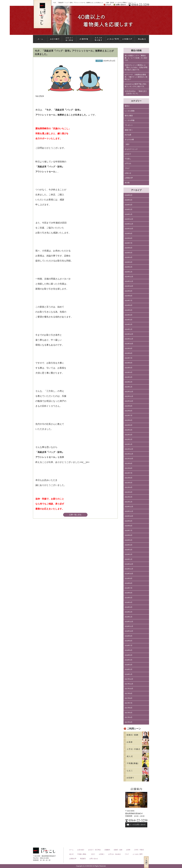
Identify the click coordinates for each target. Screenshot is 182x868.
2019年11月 (129, 569)
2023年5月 (128, 368)
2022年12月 (129, 392)
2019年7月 (128, 588)
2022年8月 (128, 411)
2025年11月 (129, 224)
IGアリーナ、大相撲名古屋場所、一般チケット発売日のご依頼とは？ (136, 77)
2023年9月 (128, 349)
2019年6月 (128, 593)
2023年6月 (128, 363)
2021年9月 (128, 464)
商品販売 (83, 859)
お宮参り (102, 854)
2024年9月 (128, 291)
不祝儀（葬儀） (82, 854)
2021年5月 (128, 483)
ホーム (71, 850)
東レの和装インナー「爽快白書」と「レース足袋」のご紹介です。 (136, 58)
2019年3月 (128, 607)
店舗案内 (107, 850)
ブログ (127, 168)
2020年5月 (128, 540)
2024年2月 (128, 324)
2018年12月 (129, 622)
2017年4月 (128, 717)
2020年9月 (128, 521)
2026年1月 (128, 214)
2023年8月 (128, 353)
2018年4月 (128, 660)
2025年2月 (128, 267)
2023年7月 (128, 358)
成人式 (71, 854)
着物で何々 (129, 130)
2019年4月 (128, 602)
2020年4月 (128, 545)
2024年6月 (128, 305)
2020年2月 (128, 554)
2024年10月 (129, 286)
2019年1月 (128, 617)
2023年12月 (129, 334)
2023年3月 (128, 377)
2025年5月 (128, 253)
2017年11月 (129, 684)
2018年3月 (128, 665)
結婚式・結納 (118, 850)
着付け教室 (129, 116)
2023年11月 (129, 339)
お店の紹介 (81, 850)
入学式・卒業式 (139, 850)
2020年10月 (129, 516)
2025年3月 (128, 262)
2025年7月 (128, 243)
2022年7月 (128, 416)
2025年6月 (128, 248)
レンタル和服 (130, 120)
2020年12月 (129, 507)
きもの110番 (129, 140)
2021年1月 (128, 502)
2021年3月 (128, 492)
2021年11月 (129, 454)
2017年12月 (129, 679)
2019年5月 (128, 598)
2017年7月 (128, 703)
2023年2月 (128, 382)
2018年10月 (129, 631)
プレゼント (129, 125)
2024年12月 (129, 277)
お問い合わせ (94, 859)
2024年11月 (129, 281)
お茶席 (128, 850)
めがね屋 (128, 135)
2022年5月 (128, 425)
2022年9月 (128, 406)
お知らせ (128, 173)
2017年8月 (128, 698)
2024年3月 (128, 320)
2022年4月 (128, 430)
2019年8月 (128, 583)
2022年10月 (129, 401)
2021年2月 (128, 497)
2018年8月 (128, 641)
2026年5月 (128, 195)
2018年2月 (128, 669)
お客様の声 (129, 178)
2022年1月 (128, 444)
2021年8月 (128, 468)
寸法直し (128, 159)
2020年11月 (129, 511)
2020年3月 (128, 550)
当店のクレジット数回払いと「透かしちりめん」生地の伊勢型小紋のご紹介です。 (136, 67)
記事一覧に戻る (75, 515)
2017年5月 (128, 713)
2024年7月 (128, 301)
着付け (127, 106)
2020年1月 (128, 559)
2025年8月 (128, 238)
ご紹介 (127, 144)
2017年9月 (128, 693)
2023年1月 (128, 387)
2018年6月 (128, 650)
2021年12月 (129, 449)
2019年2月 (128, 612)
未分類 (127, 183)
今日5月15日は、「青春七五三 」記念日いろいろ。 (136, 92)
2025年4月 (128, 257)
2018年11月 (129, 626)
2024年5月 (128, 310)
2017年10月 (129, 689)
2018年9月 (128, 636)
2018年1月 (128, 674)
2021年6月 (128, 478)
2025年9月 (128, 234)
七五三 (93, 854)
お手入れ (128, 163)
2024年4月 (128, 315)
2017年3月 (128, 722)
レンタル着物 (130, 111)
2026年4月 (128, 200)
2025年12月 (129, 219)
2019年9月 (128, 578)
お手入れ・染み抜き (115, 854)
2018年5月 (128, 655)
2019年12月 (129, 564)
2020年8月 (128, 526)
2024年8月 (128, 296)
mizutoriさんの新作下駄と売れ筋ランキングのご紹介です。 (136, 85)
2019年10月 (129, 574)
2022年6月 (128, 420)
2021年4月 (128, 487)
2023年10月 (129, 344)
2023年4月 (128, 372)
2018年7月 (128, 646)
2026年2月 (128, 209)
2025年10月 (129, 229)
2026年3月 (128, 205)
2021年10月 (129, 459)
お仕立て (128, 154)
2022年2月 (128, 439)
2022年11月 (129, 396)
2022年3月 (128, 435)
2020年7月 (128, 531)
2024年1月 (128, 329)
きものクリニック (131, 149)
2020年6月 (128, 535)
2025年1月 (128, 272)
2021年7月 (128, 473)
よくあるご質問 (138, 854)
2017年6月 (128, 708)
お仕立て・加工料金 (94, 850)
